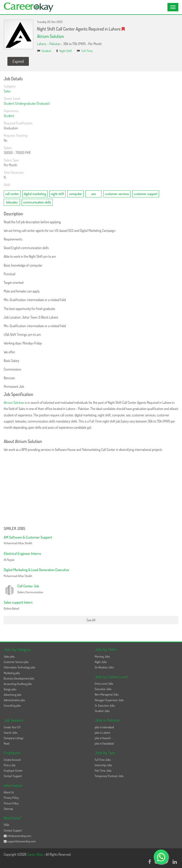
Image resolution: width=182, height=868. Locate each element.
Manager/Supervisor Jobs (109, 700)
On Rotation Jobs (104, 667)
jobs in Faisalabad (104, 743)
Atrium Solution (50, 36)
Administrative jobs (14, 700)
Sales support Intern (18, 602)
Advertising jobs (13, 695)
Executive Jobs (103, 689)
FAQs (7, 825)
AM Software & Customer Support (28, 537)
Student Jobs (102, 711)
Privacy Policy (11, 798)
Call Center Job (28, 586)
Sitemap (8, 809)
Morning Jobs (102, 656)
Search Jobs (11, 733)
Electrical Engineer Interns (22, 553)
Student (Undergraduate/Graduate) (27, 103)
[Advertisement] (91, 490)
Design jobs (10, 689)
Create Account (12, 760)
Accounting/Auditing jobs (18, 684)
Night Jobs (101, 662)
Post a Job (9, 765)
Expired (18, 61)
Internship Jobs (103, 765)
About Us (9, 792)
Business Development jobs (19, 678)
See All (91, 620)
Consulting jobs (12, 706)
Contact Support (13, 776)
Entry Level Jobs (104, 684)
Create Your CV (12, 727)
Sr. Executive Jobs (105, 706)
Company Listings (14, 738)
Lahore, (42, 44)
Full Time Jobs (103, 760)
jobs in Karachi (103, 738)
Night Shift (66, 51)
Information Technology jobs (19, 667)
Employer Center (13, 771)
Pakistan (55, 44)
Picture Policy (11, 803)
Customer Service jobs (16, 662)
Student (47, 51)
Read (7, 743)
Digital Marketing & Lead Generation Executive (36, 570)
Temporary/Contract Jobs (109, 776)
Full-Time (87, 51)
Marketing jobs (12, 673)
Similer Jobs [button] (15, 529)
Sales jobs (9, 656)
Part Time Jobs (103, 771)
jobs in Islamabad (104, 727)
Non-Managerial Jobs (107, 694)
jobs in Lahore (102, 733)
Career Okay (35, 854)
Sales (7, 91)
